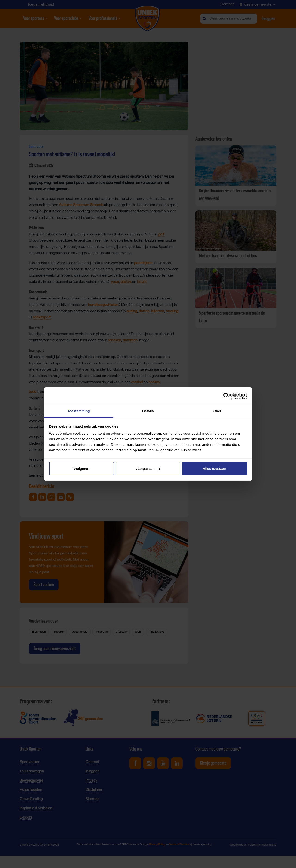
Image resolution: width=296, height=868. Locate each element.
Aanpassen (148, 469)
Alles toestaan (215, 469)
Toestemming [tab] (79, 411)
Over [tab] (217, 411)
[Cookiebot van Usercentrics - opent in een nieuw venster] (227, 396)
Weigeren (82, 469)
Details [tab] (148, 411)
